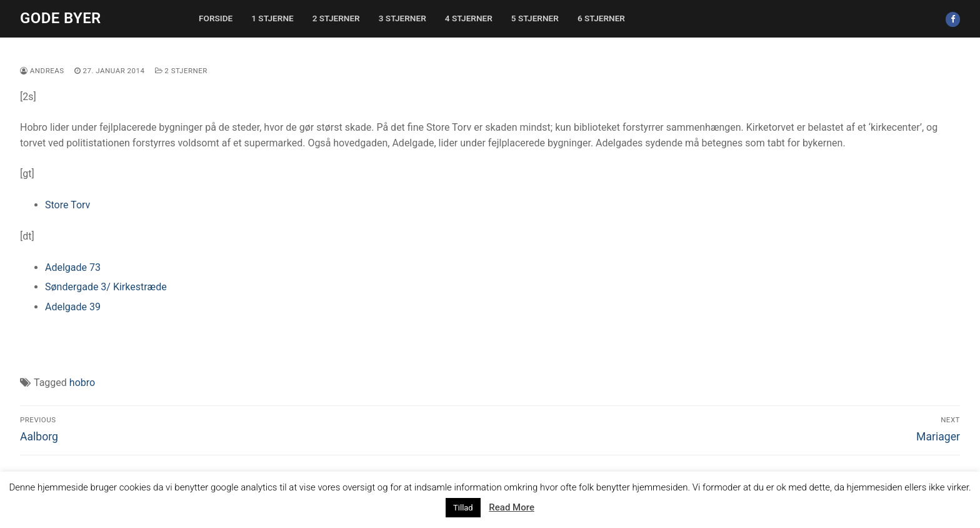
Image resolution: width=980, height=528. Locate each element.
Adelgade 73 (73, 267)
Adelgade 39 (73, 307)
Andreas (42, 71)
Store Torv (67, 205)
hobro (82, 383)
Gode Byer (61, 18)
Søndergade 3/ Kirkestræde (106, 287)
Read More (512, 507)
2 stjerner (181, 71)
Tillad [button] (463, 508)
